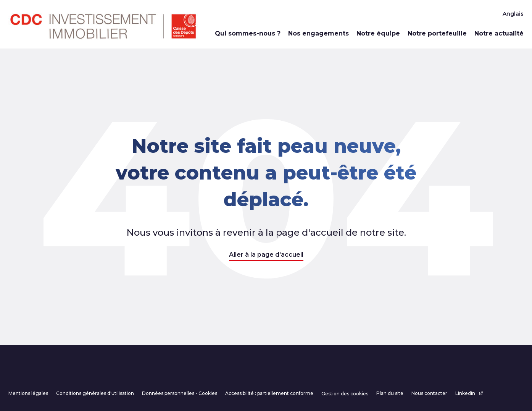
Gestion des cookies (345, 394)
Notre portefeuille (437, 33)
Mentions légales (28, 393)
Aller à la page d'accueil (266, 255)
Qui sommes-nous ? (248, 33)
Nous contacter (429, 393)
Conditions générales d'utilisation (95, 393)
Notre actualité (499, 33)
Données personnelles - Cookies (180, 393)
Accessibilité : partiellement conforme (269, 393)
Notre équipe (378, 33)
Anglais (513, 14)
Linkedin (469, 393)
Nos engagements (318, 33)
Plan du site (390, 393)
